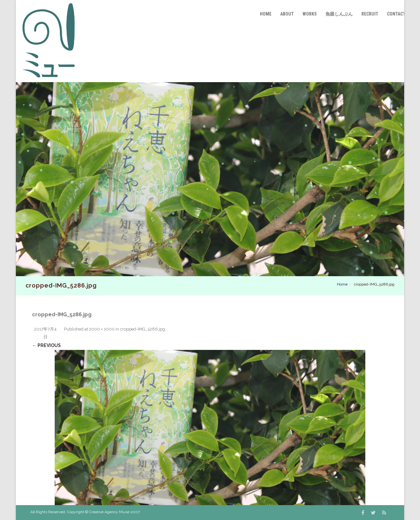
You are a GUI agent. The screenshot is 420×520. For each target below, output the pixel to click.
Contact (396, 14)
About (287, 14)
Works (310, 14)
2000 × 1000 (102, 329)
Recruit (370, 14)
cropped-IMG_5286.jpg (143, 329)
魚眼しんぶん (339, 14)
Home (266, 14)
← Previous (46, 345)
